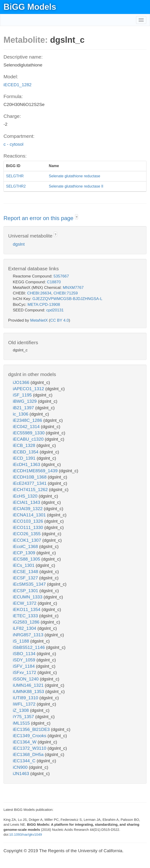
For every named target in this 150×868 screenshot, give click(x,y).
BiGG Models (30, 7)
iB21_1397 (24, 408)
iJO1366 (22, 382)
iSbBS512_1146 (29, 647)
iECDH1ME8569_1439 (36, 471)
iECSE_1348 (26, 572)
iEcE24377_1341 (30, 483)
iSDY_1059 (25, 660)
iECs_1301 (24, 565)
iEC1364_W (25, 742)
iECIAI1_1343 (27, 502)
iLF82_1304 (25, 628)
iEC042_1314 (27, 427)
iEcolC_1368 (26, 546)
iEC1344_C (25, 761)
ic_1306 (21, 414)
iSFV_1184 (24, 666)
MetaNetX (39, 320)
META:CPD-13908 (44, 305)
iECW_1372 (25, 603)
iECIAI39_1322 (28, 509)
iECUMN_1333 (28, 597)
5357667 (61, 276)
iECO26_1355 (27, 534)
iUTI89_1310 (26, 698)
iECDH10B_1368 (30, 477)
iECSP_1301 (26, 591)
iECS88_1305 (27, 559)
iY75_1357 (24, 717)
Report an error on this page (39, 218)
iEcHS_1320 (26, 496)
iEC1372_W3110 (30, 748)
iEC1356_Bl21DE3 (32, 729)
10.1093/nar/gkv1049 (26, 834)
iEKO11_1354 (27, 609)
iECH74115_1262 (31, 490)
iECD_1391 (25, 458)
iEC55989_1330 (29, 433)
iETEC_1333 (26, 616)
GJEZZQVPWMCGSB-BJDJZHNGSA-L (67, 299)
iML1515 (22, 723)
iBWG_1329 (25, 401)
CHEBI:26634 (39, 293)
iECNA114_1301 (30, 515)
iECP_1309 (25, 553)
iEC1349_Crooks (30, 736)
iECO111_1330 (29, 527)
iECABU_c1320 (29, 439)
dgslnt (19, 244)
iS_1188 (22, 641)
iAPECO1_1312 (29, 389)
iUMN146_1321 (29, 685)
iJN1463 (22, 774)
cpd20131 (55, 310)
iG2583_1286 (27, 622)
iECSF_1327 (26, 578)
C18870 (54, 282)
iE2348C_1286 (28, 420)
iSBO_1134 (25, 654)
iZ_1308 (21, 710)
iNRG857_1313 (29, 635)
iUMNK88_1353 (29, 691)
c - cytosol (14, 144)
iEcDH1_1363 (27, 464)
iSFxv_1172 (25, 672)
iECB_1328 (25, 445)
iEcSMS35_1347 (30, 584)
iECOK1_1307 (28, 540)
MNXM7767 (73, 288)
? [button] (77, 217)
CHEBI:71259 (66, 293)
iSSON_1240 (26, 679)
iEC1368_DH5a (29, 754)
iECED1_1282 (17, 85)
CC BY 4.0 (59, 320)
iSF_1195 (23, 395)
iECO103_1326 (29, 521)
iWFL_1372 (25, 704)
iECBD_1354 (26, 452)
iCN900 (21, 767)
